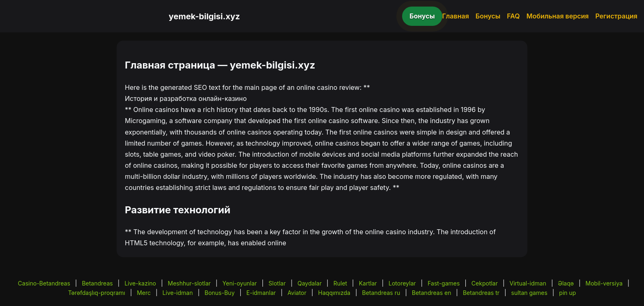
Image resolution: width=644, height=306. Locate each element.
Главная (456, 16)
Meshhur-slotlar (189, 283)
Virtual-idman (528, 283)
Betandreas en (432, 293)
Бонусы (422, 16)
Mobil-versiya (604, 283)
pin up (567, 293)
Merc (144, 293)
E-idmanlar (261, 293)
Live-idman (178, 293)
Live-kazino (140, 283)
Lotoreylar (402, 283)
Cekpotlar (485, 283)
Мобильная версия (558, 16)
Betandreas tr (481, 293)
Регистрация (616, 16)
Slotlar (277, 283)
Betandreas (97, 283)
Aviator (297, 293)
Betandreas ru (381, 293)
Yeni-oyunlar (240, 283)
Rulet (340, 283)
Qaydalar (309, 283)
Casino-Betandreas (44, 283)
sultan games (529, 293)
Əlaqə (566, 283)
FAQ (513, 16)
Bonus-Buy (220, 293)
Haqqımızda (334, 293)
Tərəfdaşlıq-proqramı (97, 293)
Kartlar (368, 283)
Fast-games (444, 283)
